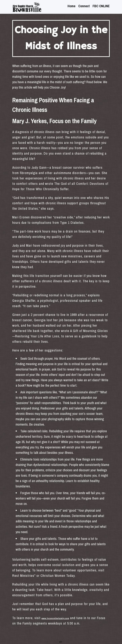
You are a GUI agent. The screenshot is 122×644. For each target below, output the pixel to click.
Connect (84, 6)
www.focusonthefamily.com (55, 618)
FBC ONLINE (101, 6)
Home (72, 6)
